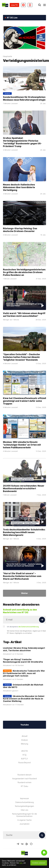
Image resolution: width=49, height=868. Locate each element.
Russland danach (24, 775)
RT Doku (24, 786)
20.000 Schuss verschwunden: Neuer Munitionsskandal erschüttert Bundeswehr (24, 489)
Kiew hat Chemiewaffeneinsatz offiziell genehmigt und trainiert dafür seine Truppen (24, 401)
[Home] (5, 5)
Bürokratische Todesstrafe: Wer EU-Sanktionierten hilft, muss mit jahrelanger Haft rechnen (24, 673)
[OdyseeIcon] (31, 844)
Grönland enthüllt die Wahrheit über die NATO (23, 686)
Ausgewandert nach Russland (24, 779)
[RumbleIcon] (27, 844)
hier (21, 863)
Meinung (25, 744)
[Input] (24, 620)
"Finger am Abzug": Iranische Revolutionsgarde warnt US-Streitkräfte (23, 661)
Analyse (24, 740)
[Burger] (45, 5)
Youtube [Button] (25, 725)
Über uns (24, 810)
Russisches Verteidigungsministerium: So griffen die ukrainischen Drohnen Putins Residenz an (24, 272)
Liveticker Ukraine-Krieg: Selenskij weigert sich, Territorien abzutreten (24, 649)
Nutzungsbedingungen (24, 806)
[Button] (42, 620)
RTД (24, 755)
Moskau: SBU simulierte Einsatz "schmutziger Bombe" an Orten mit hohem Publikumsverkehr (22, 445)
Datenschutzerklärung (25, 802)
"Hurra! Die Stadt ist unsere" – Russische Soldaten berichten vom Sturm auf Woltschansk (22, 576)
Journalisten (24, 824)
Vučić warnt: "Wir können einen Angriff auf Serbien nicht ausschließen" (24, 315)
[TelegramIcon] (18, 844)
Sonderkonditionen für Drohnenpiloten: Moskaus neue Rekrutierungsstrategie (24, 98)
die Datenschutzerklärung (29, 627)
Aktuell (25, 736)
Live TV (14, 5)
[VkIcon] (22, 844)
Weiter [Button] (24, 593)
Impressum (24, 798)
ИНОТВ (24, 751)
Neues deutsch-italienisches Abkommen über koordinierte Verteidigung (19, 187)
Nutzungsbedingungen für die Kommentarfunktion (25, 815)
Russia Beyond (24, 763)
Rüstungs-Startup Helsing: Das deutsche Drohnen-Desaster (20, 230)
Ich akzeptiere (23, 627)
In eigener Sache (25, 820)
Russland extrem (24, 782)
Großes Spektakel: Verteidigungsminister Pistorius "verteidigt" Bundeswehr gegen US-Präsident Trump (22, 142)
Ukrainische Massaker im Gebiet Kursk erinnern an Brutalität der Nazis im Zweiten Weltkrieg (24, 699)
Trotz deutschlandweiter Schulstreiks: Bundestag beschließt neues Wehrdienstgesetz (24, 532)
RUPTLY (24, 759)
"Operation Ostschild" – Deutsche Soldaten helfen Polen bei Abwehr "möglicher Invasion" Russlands (21, 357)
